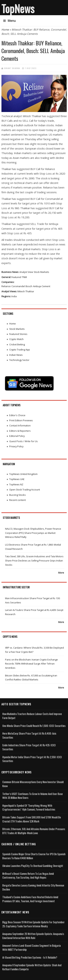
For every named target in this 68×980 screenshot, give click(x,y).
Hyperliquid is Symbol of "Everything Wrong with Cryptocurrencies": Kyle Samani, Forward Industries (29, 808)
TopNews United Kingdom (23, 474)
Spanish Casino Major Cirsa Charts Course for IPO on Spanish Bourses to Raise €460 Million (34, 856)
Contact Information (20, 425)
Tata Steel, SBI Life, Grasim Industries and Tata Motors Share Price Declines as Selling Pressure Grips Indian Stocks (34, 560)
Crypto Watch (16, 339)
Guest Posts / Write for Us (23, 441)
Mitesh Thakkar (26, 291)
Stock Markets (41, 272)
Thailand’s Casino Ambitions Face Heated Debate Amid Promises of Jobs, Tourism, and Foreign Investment (30, 899)
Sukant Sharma (12, 68)
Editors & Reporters (20, 431)
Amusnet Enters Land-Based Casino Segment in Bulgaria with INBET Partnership (32, 948)
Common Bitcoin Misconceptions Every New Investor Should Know (33, 784)
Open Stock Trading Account (25, 490)
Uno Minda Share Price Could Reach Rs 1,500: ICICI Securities (34, 726)
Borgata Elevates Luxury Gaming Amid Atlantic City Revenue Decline (33, 887)
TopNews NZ (16, 484)
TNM (24, 277)
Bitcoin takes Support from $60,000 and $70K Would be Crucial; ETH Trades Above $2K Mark (32, 819)
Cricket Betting (17, 344)
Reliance (6, 286)
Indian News (16, 355)
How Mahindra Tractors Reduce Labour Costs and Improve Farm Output (32, 716)
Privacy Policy (16, 446)
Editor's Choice (17, 415)
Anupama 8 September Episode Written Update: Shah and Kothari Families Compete (32, 967)
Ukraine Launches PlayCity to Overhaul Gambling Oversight (33, 866)
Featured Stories (18, 334)
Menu (9, 21)
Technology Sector (19, 360)
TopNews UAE (17, 479)
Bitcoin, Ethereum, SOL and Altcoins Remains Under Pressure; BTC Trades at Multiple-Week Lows (34, 831)
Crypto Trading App (20, 350)
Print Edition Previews (21, 420)
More (61, 573)
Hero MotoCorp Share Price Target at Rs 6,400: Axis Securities (29, 735)
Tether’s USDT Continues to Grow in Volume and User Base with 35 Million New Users (33, 796)
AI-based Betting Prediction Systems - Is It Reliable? (30, 957)
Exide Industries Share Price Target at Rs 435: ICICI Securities (29, 747)
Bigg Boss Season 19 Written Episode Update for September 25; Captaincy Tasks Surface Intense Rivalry (33, 924)
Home (5, 30)
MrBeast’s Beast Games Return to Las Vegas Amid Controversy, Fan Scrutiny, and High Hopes (28, 876)
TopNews (18, 8)
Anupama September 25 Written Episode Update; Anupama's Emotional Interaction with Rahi (33, 936)
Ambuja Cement (42, 286)
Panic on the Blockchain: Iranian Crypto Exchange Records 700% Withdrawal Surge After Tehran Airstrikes (31, 664)
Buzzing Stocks (17, 495)
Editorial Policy (17, 436)
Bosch (29, 286)
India (14, 296)
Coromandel (18, 286)
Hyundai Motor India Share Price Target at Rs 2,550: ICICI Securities (32, 759)
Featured (16, 277)
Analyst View (26, 272)
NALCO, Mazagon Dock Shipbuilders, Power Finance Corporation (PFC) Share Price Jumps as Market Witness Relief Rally (33, 533)
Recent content (17, 500)
